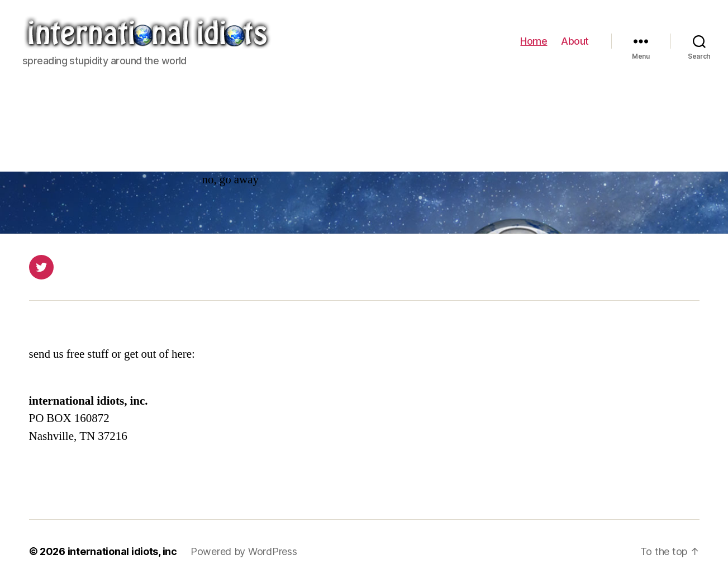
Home (534, 41)
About (575, 41)
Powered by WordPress (244, 551)
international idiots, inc (122, 551)
